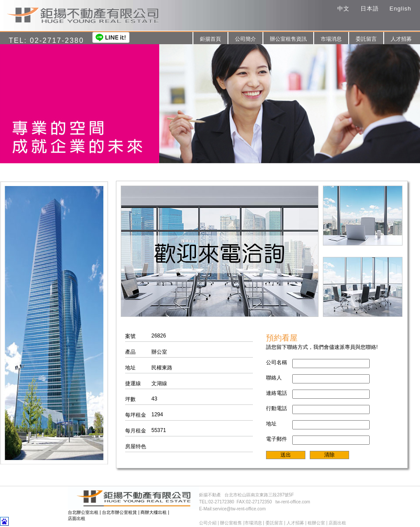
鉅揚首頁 (210, 39)
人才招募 (401, 39)
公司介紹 (208, 523)
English (400, 9)
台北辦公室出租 (83, 512)
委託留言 (366, 39)
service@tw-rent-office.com (239, 509)
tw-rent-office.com (293, 502)
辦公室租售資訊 (288, 39)
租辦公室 (316, 523)
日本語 (370, 9)
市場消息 (331, 39)
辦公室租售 (231, 523)
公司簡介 (245, 39)
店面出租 (77, 518)
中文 (343, 9)
